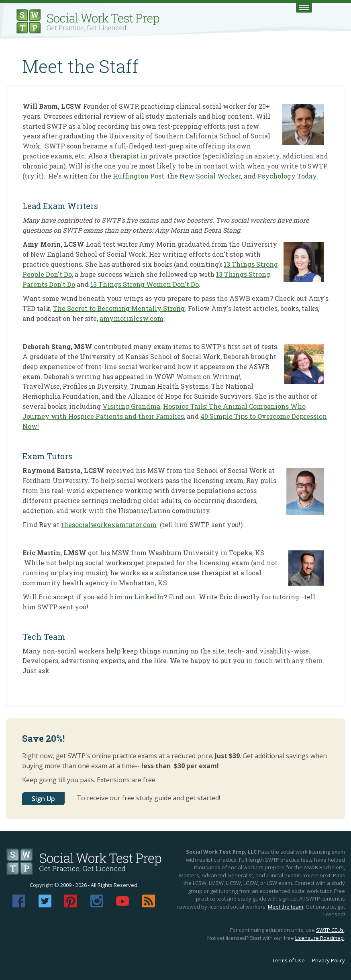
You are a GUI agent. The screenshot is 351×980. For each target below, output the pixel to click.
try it (33, 176)
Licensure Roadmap (319, 938)
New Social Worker (210, 176)
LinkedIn (149, 597)
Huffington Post (139, 176)
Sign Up (43, 799)
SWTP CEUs (330, 930)
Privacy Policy (329, 960)
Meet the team (286, 907)
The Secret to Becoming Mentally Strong (119, 308)
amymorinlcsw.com (132, 318)
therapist (124, 156)
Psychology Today (287, 176)
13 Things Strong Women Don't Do (145, 284)
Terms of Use (289, 960)
